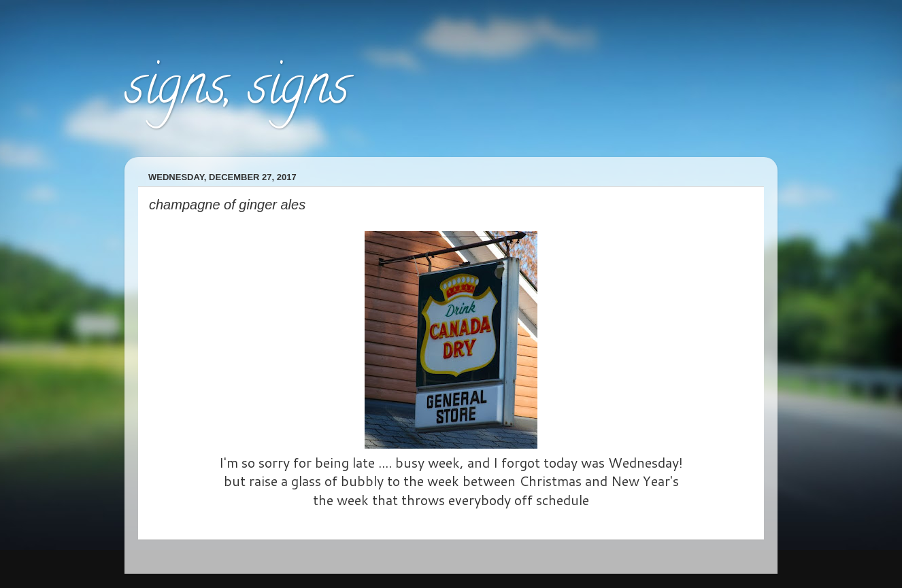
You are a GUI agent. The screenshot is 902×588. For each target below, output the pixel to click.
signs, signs (237, 91)
